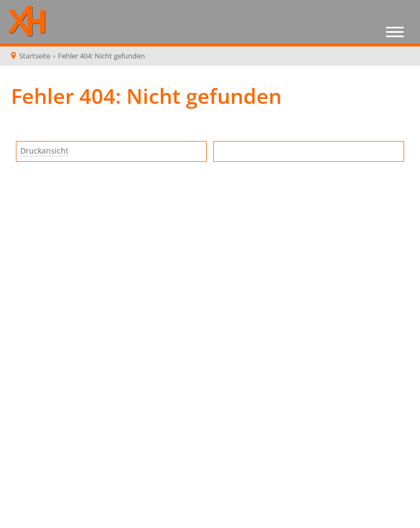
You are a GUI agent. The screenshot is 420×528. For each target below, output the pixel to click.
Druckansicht (44, 151)
